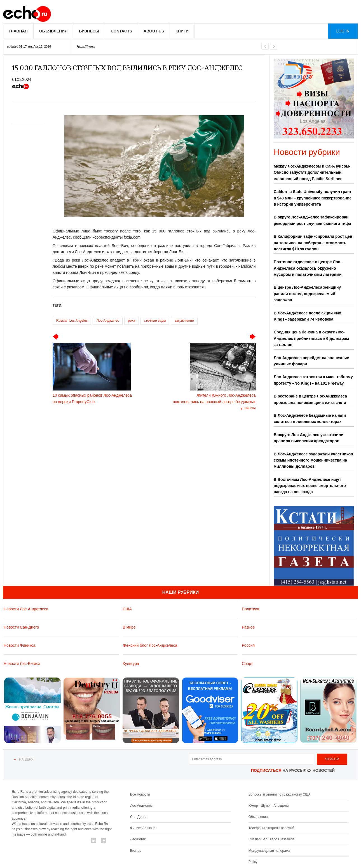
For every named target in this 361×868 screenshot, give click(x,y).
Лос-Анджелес (108, 321)
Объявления (53, 31)
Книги (182, 31)
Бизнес (136, 851)
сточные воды (155, 321)
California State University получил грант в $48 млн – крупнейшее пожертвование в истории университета (313, 198)
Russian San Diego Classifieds (271, 839)
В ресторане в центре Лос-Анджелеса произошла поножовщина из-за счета (310, 399)
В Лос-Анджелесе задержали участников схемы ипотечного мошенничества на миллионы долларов (313, 460)
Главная (18, 31)
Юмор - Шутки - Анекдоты (269, 806)
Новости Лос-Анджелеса (26, 609)
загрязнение (184, 321)
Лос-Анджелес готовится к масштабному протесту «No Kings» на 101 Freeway (313, 380)
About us (154, 31)
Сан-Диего (138, 817)
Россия (248, 645)
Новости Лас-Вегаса (22, 664)
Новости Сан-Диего (21, 627)
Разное (248, 627)
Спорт (247, 664)
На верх (26, 759)
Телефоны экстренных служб (271, 828)
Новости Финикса (19, 645)
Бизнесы (89, 31)
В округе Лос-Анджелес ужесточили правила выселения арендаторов (309, 438)
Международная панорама (269, 851)
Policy (253, 862)
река (132, 321)
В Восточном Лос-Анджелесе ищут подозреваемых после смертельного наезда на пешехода (310, 486)
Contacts (121, 31)
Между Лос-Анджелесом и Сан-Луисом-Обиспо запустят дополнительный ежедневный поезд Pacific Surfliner (312, 172)
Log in (343, 31)
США (127, 609)
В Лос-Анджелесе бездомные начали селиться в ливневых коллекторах (310, 418)
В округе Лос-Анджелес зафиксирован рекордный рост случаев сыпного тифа (312, 220)
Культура (131, 664)
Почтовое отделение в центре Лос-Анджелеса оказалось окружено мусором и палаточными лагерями (308, 268)
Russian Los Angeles (72, 321)
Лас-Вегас (138, 839)
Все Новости (140, 794)
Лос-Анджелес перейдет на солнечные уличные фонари (311, 361)
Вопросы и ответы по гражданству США (280, 794)
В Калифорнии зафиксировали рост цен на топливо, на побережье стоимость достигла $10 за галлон (313, 243)
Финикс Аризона (143, 828)
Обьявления (258, 817)
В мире (129, 627)
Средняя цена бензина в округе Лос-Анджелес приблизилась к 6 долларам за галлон (311, 338)
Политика (250, 609)
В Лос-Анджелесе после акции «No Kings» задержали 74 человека (307, 316)
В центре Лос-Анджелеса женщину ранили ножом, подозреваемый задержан (307, 294)
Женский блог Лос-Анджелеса (150, 645)
